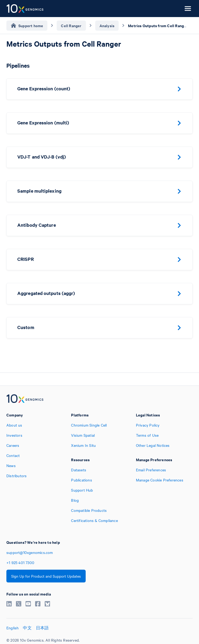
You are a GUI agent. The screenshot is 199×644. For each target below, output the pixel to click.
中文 (27, 628)
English (13, 628)
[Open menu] (188, 9)
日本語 (42, 628)
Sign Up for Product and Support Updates (46, 576)
